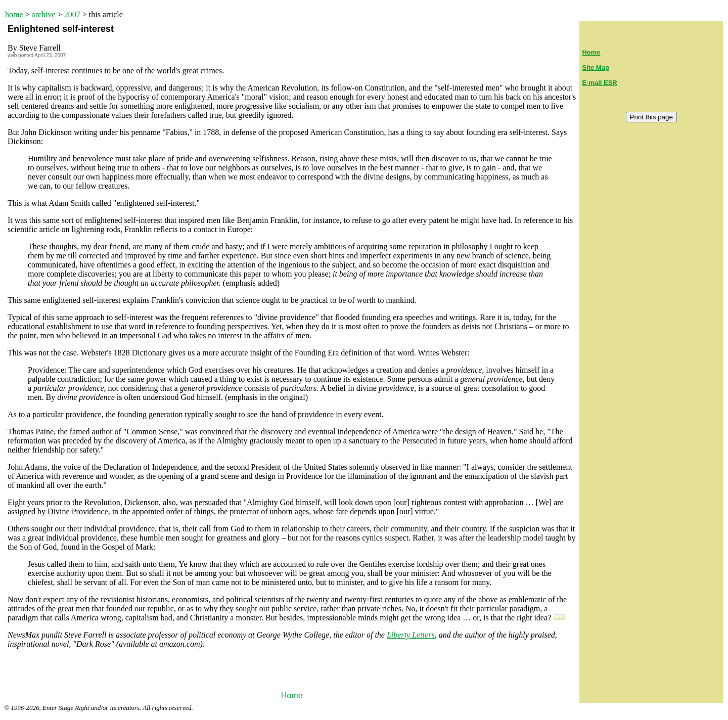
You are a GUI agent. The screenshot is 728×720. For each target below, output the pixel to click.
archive (44, 14)
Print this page (651, 117)
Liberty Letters (411, 635)
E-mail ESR (599, 83)
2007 (72, 14)
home (14, 14)
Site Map (595, 67)
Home (292, 695)
